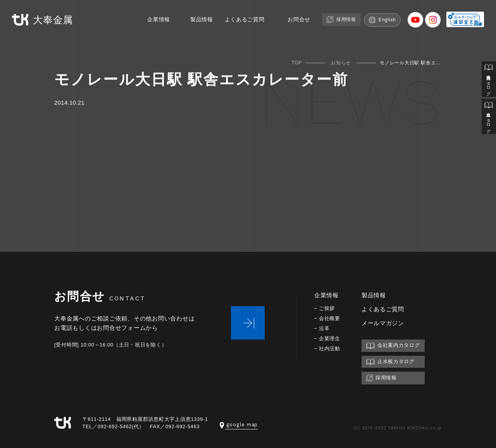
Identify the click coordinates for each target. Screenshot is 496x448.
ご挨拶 (327, 308)
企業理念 (330, 339)
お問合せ (295, 18)
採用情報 (340, 18)
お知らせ (341, 63)
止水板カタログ (489, 121)
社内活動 (330, 349)
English (383, 18)
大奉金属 (44, 19)
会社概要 (330, 318)
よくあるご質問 (238, 18)
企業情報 (149, 18)
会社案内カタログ (489, 81)
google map (239, 425)
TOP (297, 63)
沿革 (325, 328)
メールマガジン (384, 323)
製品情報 (193, 18)
